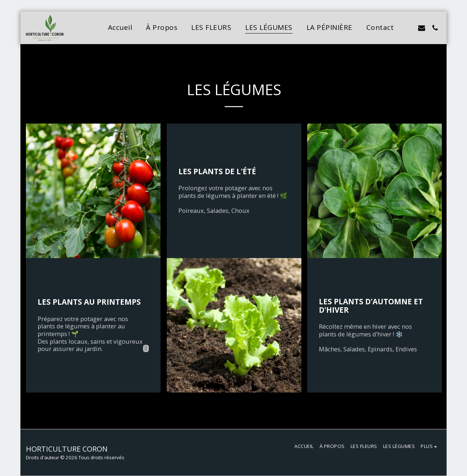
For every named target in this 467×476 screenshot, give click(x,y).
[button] (408, 28)
